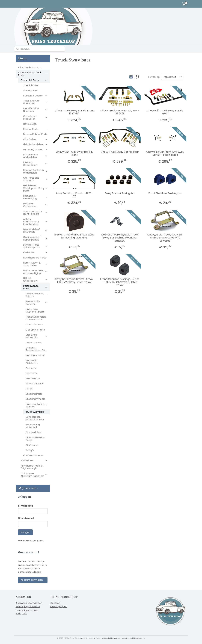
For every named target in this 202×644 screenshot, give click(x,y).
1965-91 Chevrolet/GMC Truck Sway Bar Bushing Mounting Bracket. (120, 238)
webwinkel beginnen (111, 638)
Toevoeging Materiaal (33, 426)
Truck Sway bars (35, 412)
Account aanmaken (32, 580)
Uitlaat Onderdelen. (35, 279)
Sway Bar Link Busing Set (120, 193)
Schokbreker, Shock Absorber (35, 418)
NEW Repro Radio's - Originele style (32, 467)
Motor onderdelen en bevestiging (35, 272)
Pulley (29, 389)
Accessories (30, 90)
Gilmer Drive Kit (34, 384)
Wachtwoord (26, 518)
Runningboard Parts (35, 258)
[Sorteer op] (172, 77)
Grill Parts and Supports (35, 179)
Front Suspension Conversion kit (36, 318)
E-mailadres (26, 506)
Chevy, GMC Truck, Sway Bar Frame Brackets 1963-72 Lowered (165, 238)
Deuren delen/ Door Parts (35, 231)
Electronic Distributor (32, 362)
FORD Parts (34, 460)
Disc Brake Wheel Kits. (37, 336)
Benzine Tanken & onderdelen (35, 171)
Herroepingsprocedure (28, 606)
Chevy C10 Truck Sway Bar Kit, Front (165, 112)
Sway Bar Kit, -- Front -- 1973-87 (74, 195)
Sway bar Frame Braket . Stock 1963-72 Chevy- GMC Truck (74, 281)
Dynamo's (31, 373)
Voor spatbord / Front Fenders (35, 213)
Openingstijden (59, 606)
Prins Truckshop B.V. (29, 67)
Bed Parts (35, 252)
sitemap (92, 638)
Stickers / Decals (35, 96)
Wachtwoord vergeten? (31, 541)
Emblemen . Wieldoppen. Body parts (35, 188)
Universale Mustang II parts (35, 310)
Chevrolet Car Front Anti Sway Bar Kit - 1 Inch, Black (165, 153)
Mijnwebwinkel (139, 638)
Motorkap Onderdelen (35, 205)
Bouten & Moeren (33, 455)
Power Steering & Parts (37, 295)
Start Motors (33, 378)
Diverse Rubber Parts (35, 134)
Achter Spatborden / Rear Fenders (35, 222)
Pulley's (30, 450)
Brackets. (31, 368)
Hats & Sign (30, 124)
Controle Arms (34, 324)
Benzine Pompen (36, 355)
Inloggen (25, 532)
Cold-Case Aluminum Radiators (34, 475)
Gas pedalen (33, 432)
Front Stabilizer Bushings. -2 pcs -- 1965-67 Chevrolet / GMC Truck (120, 282)
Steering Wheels (35, 399)
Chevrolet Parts (34, 80)
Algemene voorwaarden (29, 603)
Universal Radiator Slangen (36, 405)
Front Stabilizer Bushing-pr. (165, 193)
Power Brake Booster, (37, 303)
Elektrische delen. (35, 144)
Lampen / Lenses (35, 149)
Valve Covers (33, 342)
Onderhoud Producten (35, 117)
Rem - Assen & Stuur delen (35, 264)
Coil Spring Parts (35, 330)
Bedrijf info (21, 614)
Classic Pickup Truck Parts (33, 74)
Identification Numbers (35, 110)
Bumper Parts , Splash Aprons (35, 246)
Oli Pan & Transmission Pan (36, 349)
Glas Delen (35, 139)
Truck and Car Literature (35, 102)
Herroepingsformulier (27, 610)
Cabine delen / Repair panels (35, 238)
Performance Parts (35, 287)
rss (99, 638)
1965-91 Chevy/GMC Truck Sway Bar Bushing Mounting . (74, 236)
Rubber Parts (35, 129)
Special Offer (31, 85)
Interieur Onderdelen (35, 164)
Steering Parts (34, 394)
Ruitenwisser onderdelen (35, 156)
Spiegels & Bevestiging (35, 197)
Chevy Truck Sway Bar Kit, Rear (120, 152)
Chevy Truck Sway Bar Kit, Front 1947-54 (74, 112)
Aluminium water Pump (36, 439)
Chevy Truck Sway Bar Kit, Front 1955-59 (120, 112)
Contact (55, 603)
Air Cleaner (32, 445)
